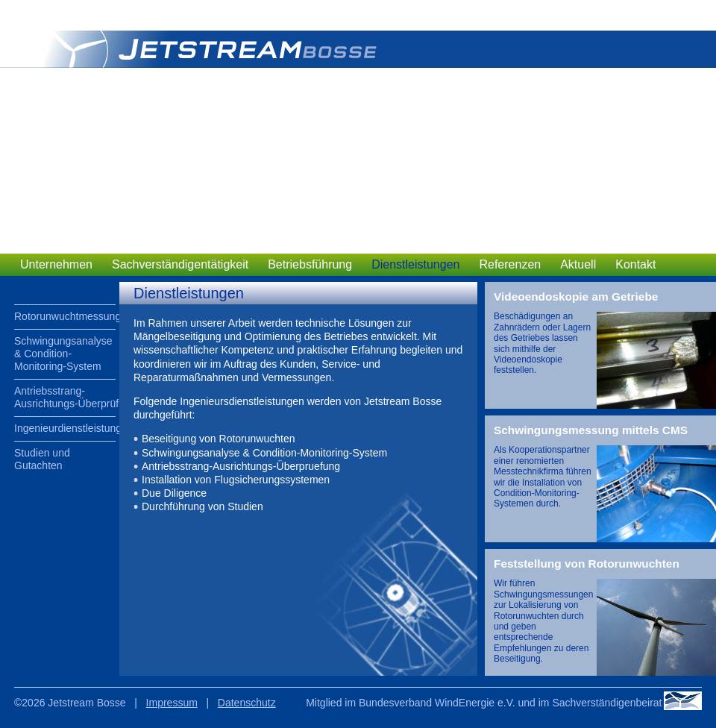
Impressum (172, 703)
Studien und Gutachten (42, 459)
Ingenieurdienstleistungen (65, 428)
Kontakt (635, 264)
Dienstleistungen (415, 264)
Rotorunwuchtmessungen (65, 316)
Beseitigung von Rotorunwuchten (218, 439)
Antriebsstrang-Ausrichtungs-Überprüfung (65, 397)
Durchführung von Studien (202, 506)
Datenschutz (247, 703)
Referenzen (510, 264)
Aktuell (578, 264)
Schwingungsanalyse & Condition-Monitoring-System (63, 354)
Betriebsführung (310, 264)
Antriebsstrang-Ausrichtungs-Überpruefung (241, 466)
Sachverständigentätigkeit (180, 264)
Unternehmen (56, 264)
